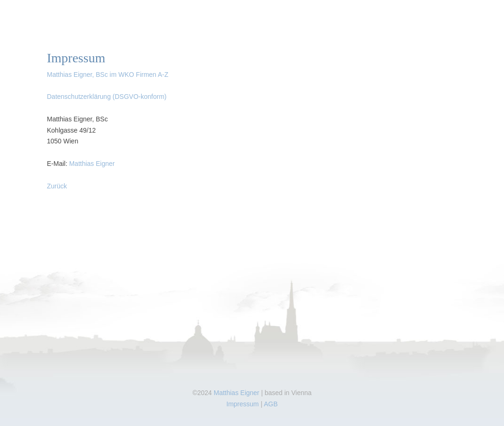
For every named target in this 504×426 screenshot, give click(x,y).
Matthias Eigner (92, 164)
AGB (271, 404)
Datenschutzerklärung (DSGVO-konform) (107, 97)
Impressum (243, 404)
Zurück (57, 186)
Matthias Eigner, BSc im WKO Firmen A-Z (108, 75)
